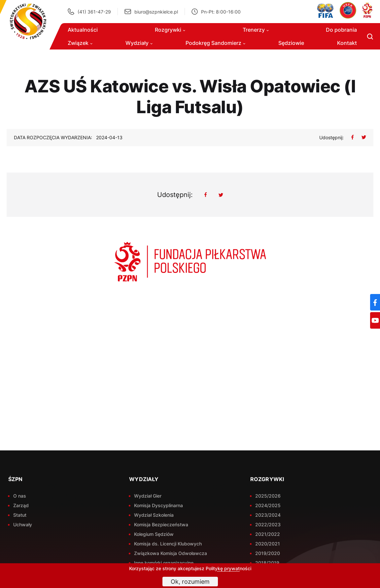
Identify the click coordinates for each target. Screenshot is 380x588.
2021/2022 (268, 534)
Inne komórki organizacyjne (164, 563)
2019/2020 (268, 553)
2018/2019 (267, 563)
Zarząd (21, 505)
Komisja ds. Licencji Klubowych (168, 544)
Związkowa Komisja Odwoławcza (171, 553)
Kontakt (347, 43)
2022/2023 (268, 524)
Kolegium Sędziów (154, 534)
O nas (20, 496)
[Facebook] (375, 302)
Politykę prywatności (228, 568)
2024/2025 (268, 505)
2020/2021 (268, 544)
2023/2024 (268, 515)
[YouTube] (375, 320)
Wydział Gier (148, 496)
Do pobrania (341, 30)
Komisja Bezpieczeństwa (161, 524)
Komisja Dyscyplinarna (158, 505)
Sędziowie (291, 43)
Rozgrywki (170, 30)
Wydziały (139, 43)
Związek (80, 43)
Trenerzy (256, 30)
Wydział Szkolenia (154, 515)
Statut (20, 515)
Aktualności (83, 30)
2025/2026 (268, 496)
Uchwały (23, 524)
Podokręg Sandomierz (215, 43)
